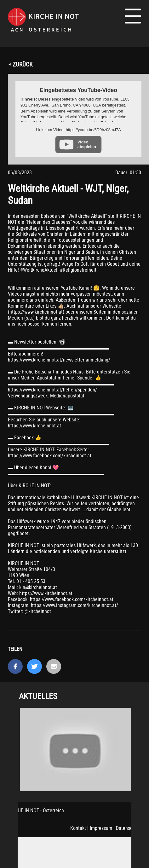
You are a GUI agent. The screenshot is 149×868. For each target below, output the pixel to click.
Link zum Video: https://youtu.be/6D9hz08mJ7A (78, 130)
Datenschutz (129, 828)
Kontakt (78, 828)
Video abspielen (87, 144)
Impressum (101, 828)
